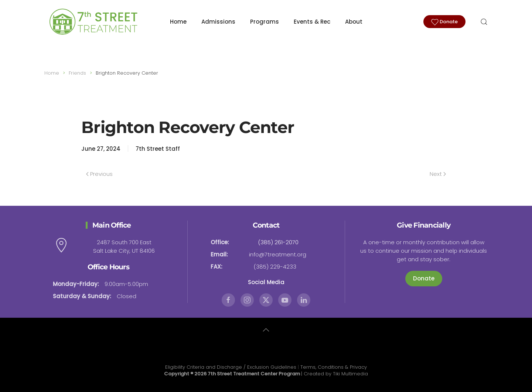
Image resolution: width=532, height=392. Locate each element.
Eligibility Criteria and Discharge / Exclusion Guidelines (231, 367)
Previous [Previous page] (99, 174)
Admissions (218, 22)
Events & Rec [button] (312, 22)
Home (178, 22)
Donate (444, 22)
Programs (265, 22)
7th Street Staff (158, 149)
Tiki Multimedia (350, 374)
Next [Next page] (438, 174)
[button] (484, 22)
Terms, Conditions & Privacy (334, 367)
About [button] (354, 22)
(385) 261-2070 (278, 242)
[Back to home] (92, 22)
